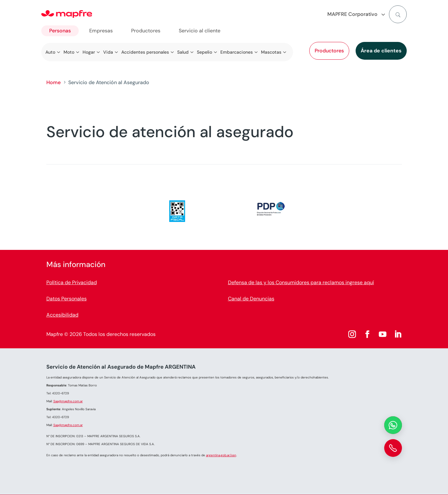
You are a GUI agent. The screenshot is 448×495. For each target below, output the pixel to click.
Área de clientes (381, 51)
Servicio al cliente (200, 31)
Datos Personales (67, 299)
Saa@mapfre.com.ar (68, 401)
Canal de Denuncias (251, 299)
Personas (60, 31)
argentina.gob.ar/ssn (221, 455)
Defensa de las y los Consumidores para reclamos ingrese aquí (301, 282)
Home (53, 82)
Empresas (101, 31)
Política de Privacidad (72, 282)
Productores (329, 51)
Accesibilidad (62, 315)
